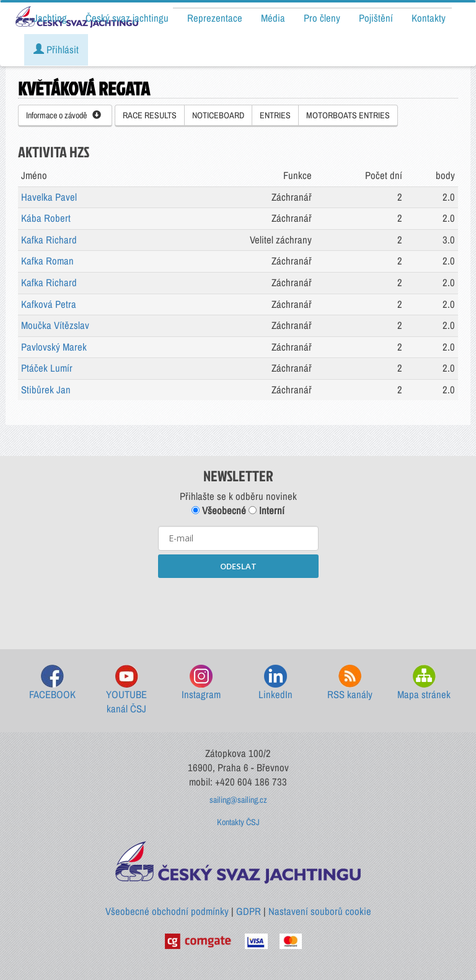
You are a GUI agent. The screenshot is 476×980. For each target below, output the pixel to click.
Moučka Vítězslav (55, 325)
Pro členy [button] (322, 18)
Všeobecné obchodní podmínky (167, 911)
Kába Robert (46, 218)
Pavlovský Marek (54, 347)
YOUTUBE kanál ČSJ (126, 690)
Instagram (201, 683)
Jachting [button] (50, 18)
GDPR (249, 911)
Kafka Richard (49, 240)
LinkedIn (275, 683)
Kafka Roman (47, 261)
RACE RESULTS (150, 115)
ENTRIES (275, 115)
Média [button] (273, 18)
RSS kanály (350, 683)
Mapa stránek (424, 683)
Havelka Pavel (49, 197)
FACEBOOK (52, 683)
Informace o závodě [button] (64, 115)
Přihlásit (56, 50)
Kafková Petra (49, 304)
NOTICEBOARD (218, 115)
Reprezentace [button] (215, 18)
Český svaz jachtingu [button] (127, 18)
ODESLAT (238, 566)
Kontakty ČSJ (238, 822)
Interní (267, 510)
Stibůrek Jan (46, 390)
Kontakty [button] (429, 18)
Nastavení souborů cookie (320, 911)
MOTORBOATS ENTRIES (348, 115)
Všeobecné (219, 510)
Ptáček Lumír (47, 368)
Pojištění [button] (376, 18)
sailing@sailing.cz (238, 800)
